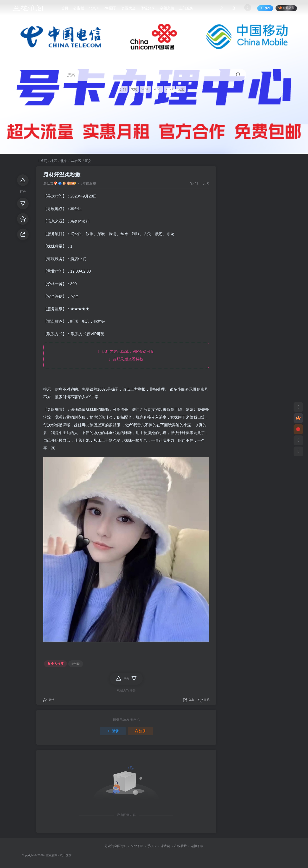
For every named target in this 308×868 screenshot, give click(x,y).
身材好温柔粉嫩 (62, 174)
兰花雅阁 (52, 855)
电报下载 (197, 846)
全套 (76, 664)
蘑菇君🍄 (50, 183)
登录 (113, 731)
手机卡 (152, 846)
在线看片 (180, 846)
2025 (157, 89)
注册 (141, 731)
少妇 (123, 89)
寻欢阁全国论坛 (116, 846)
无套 (181, 89)
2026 (145, 89)
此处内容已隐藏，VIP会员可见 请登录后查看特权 (126, 355)
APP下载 (137, 846)
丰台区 (76, 161)
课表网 (165, 846)
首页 (42, 161)
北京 (64, 161)
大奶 (134, 89)
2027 (169, 89)
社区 (54, 161)
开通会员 (286, 8)
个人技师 (56, 664)
